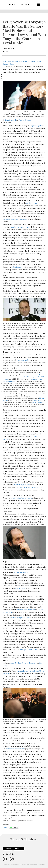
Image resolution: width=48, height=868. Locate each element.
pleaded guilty (37, 126)
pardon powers (31, 203)
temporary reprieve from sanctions (15, 219)
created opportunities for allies (20, 227)
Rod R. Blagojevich (38, 402)
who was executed (22, 360)
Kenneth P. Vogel (10, 120)
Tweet (5, 827)
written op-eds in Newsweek (25, 610)
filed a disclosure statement (15, 749)
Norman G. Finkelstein (18, 4)
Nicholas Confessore (26, 120)
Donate (8, 849)
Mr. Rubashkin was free (22, 572)
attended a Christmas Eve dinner (21, 498)
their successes (20, 588)
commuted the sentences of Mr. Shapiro (23, 663)
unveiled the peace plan (22, 485)
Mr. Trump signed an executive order (28, 487)
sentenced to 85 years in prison (20, 618)
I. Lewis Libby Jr (37, 400)
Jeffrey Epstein (16, 267)
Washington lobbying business (29, 650)
